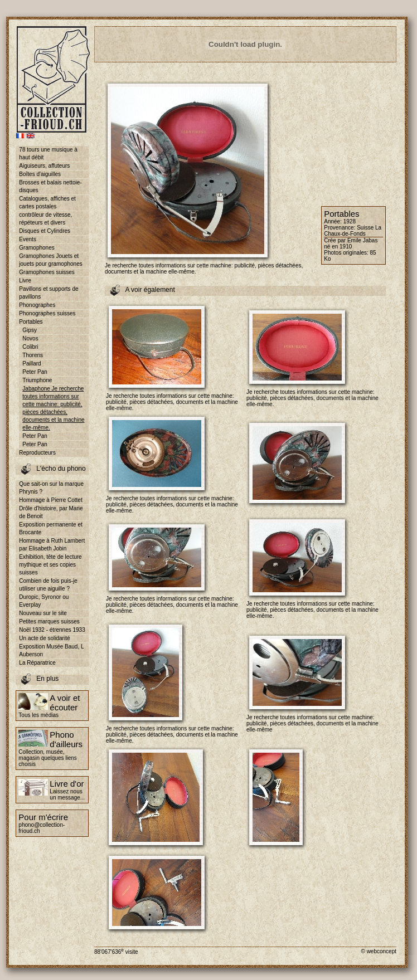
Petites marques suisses (49, 621)
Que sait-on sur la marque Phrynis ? (51, 488)
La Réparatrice (37, 663)
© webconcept (379, 951)
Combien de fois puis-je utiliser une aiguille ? (48, 585)
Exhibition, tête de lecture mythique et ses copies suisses (50, 565)
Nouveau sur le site (43, 613)
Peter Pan (35, 372)
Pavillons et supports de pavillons (49, 293)
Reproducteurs (37, 453)
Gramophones (37, 248)
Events (28, 239)
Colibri (30, 347)
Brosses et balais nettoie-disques (50, 186)
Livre (25, 281)
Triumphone (37, 380)
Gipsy (30, 330)
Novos (30, 338)
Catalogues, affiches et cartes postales (47, 203)
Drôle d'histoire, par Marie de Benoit (51, 512)
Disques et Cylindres (45, 231)
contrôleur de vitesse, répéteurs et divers (45, 219)
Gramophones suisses (47, 272)
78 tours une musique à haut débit (48, 153)
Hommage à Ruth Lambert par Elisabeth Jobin (52, 545)
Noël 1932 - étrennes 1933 (52, 630)
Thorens (33, 355)
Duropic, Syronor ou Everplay (44, 601)
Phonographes (37, 305)
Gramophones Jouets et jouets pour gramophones (50, 260)
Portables (31, 322)
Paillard (31, 364)
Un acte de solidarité (44, 638)
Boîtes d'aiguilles (40, 174)
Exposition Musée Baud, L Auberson (51, 650)
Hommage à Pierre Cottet (50, 500)
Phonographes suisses (47, 313)
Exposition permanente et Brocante (50, 528)
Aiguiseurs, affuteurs (44, 166)
